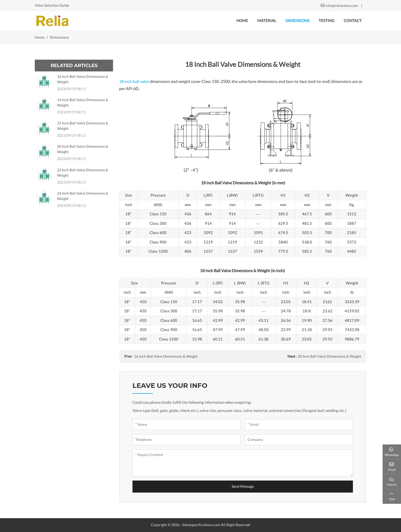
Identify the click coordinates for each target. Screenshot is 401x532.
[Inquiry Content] (243, 463)
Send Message (243, 486)
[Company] (299, 440)
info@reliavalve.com (342, 6)
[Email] (299, 425)
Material (267, 21)
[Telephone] (187, 440)
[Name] (187, 425)
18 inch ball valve (134, 81)
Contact (353, 21)
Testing (327, 21)
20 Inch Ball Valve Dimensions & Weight (329, 356)
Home (242, 21)
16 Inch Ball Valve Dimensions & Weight (166, 356)
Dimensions (297, 21)
